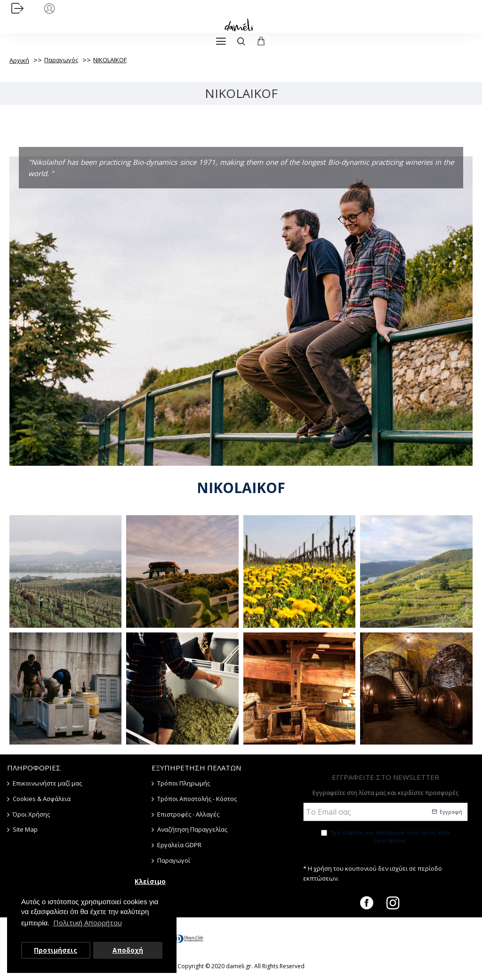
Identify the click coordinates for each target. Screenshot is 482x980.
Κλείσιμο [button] (150, 882)
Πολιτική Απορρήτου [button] (88, 923)
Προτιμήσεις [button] (56, 950)
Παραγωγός (61, 60)
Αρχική (19, 60)
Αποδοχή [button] (128, 950)
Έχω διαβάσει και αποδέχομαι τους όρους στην (386, 837)
